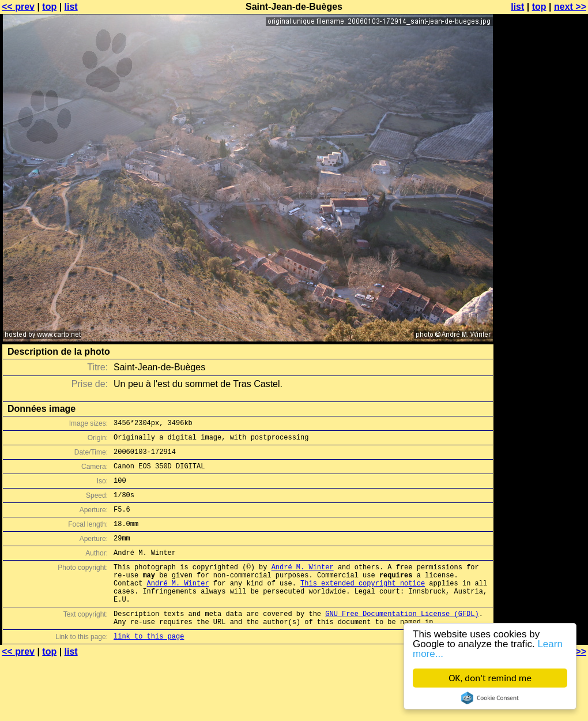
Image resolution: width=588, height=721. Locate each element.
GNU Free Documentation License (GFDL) (402, 641)
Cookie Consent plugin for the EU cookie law (490, 698)
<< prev (18, 7)
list (71, 7)
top (49, 7)
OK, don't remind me (490, 678)
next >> (570, 7)
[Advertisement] (541, 149)
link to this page (149, 667)
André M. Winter (303, 586)
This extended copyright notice (363, 605)
